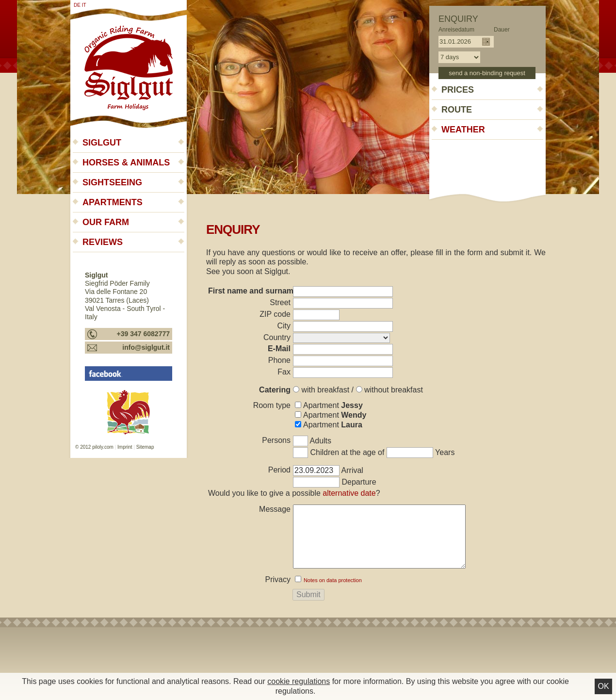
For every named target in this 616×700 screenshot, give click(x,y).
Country (277, 337)
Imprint (125, 447)
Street (280, 302)
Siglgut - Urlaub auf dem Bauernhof (129, 374)
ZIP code (275, 314)
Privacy (278, 579)
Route (457, 110)
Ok (603, 686)
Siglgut (102, 143)
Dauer (502, 30)
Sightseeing (112, 182)
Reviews (103, 242)
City (284, 326)
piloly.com (103, 447)
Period (279, 470)
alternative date (349, 493)
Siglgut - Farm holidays (129, 64)
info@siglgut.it (146, 347)
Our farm (106, 222)
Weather (463, 130)
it (84, 5)
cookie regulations (299, 681)
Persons (276, 440)
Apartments (113, 202)
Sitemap (145, 447)
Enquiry (458, 19)
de (77, 5)
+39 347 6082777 (143, 334)
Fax (284, 372)
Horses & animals (126, 163)
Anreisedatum (456, 30)
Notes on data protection (333, 580)
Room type (272, 405)
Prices (458, 90)
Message (275, 509)
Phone (279, 360)
